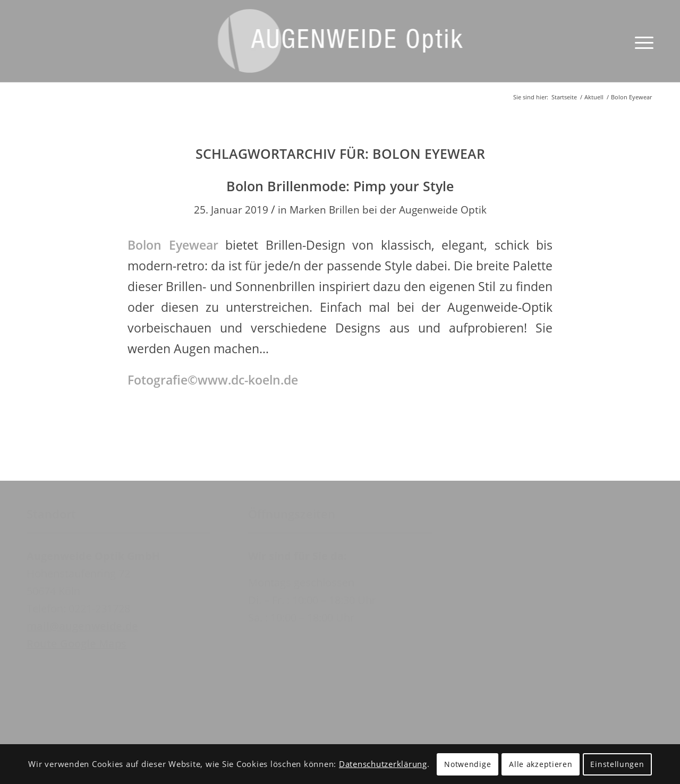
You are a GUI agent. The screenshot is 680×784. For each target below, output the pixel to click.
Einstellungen (617, 764)
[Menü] (641, 41)
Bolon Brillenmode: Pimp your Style (340, 186)
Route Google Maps (76, 644)
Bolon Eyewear (173, 245)
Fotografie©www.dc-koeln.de (213, 380)
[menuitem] (641, 41)
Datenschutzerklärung (383, 764)
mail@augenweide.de (82, 626)
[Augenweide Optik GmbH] (340, 49)
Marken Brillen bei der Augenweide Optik (388, 210)
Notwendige (467, 764)
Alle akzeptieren (541, 764)
